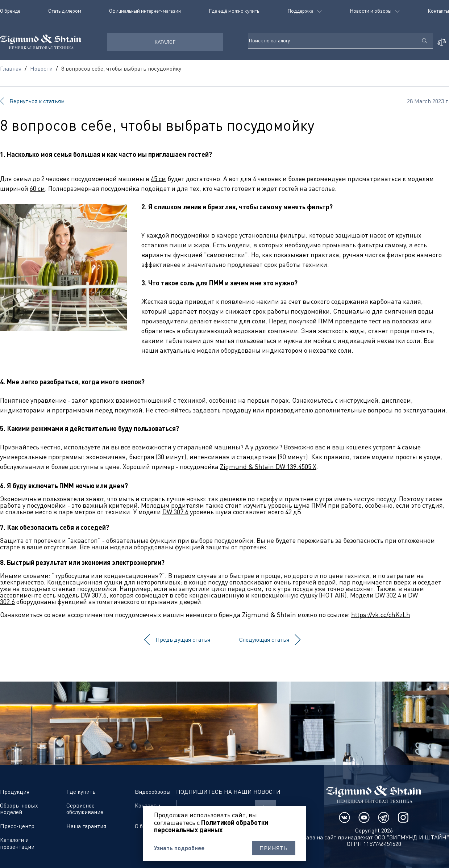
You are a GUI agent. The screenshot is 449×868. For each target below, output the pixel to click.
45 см (158, 179)
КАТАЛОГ (165, 42)
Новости (41, 68)
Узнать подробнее (179, 848)
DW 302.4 (388, 595)
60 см (37, 188)
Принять (273, 848)
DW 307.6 (175, 512)
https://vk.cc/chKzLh (381, 615)
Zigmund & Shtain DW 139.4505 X (268, 466)
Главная (11, 68)
